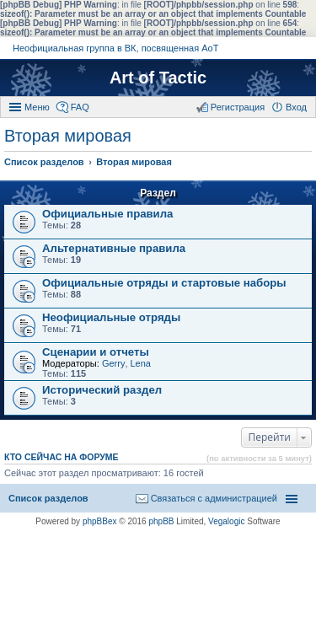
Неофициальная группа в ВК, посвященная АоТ (115, 48)
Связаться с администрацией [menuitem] (214, 498)
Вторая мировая (68, 136)
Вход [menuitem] (296, 107)
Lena (141, 363)
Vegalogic (226, 521)
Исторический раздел (102, 390)
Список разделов (48, 498)
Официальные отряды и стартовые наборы (164, 283)
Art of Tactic (158, 78)
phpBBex (100, 521)
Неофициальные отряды (111, 317)
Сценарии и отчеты (96, 352)
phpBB (161, 521)
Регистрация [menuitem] (238, 107)
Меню (37, 107)
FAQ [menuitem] (80, 107)
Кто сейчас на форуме (62, 457)
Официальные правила (107, 214)
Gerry (114, 363)
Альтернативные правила (114, 248)
